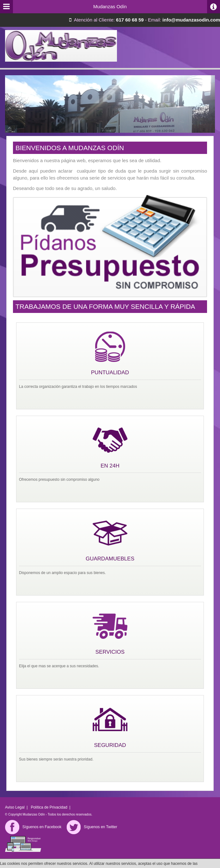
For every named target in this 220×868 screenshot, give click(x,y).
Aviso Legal (15, 807)
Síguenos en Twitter (92, 827)
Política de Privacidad (49, 807)
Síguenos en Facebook (33, 827)
